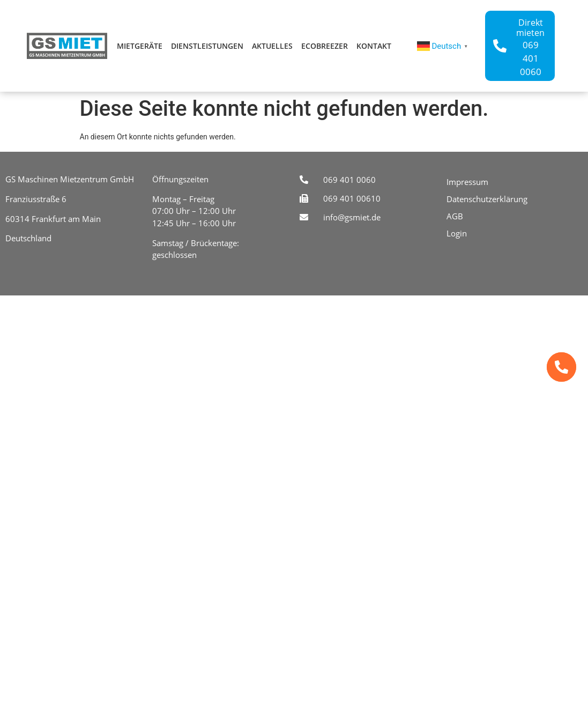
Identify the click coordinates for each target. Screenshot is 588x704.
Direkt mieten (530, 28)
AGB (455, 216)
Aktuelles (272, 46)
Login (457, 233)
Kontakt (374, 46)
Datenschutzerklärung (487, 199)
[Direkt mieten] (500, 46)
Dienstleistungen (207, 46)
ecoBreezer (325, 46)
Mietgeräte (140, 46)
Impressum (467, 182)
